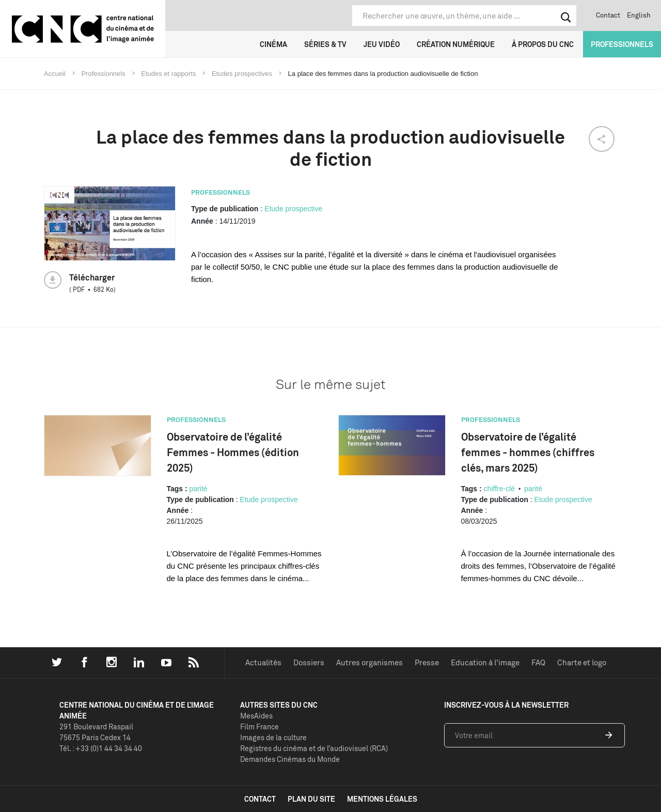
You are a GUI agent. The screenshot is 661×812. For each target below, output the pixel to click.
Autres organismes (369, 662)
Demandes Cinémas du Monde (290, 759)
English (639, 15)
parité (199, 489)
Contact (608, 15)
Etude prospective (293, 209)
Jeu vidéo (382, 44)
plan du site (311, 799)
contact (260, 799)
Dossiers (309, 662)
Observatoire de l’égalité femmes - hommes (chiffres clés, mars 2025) (528, 452)
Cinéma (273, 44)
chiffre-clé (499, 489)
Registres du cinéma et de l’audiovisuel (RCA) (314, 748)
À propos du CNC (543, 44)
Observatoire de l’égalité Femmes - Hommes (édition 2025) (233, 452)
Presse (427, 662)
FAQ (538, 662)
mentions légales (382, 799)
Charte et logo (582, 662)
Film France (259, 727)
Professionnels (622, 44)
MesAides (256, 716)
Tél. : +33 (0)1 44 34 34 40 (101, 748)
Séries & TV (325, 44)
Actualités (263, 662)
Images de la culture (273, 737)
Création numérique (456, 44)
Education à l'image (485, 662)
